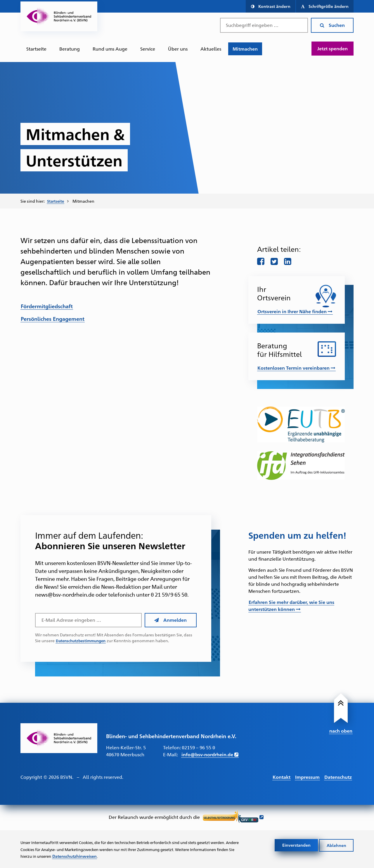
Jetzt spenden (333, 48)
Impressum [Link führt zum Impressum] (307, 777)
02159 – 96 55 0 (198, 748)
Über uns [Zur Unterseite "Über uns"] (178, 49)
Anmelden (170, 620)
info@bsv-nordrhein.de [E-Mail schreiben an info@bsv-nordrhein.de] (207, 755)
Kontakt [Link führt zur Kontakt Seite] (282, 777)
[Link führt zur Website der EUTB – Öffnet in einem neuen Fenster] (301, 424)
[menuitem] (36, 49)
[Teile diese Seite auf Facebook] (261, 260)
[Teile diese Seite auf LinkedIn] (289, 260)
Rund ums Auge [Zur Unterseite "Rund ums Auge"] (110, 49)
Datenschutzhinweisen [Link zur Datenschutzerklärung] (127, 856)
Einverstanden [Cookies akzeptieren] (296, 844)
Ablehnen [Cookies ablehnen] (336, 844)
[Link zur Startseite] (59, 738)
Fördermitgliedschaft (47, 306)
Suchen (332, 25)
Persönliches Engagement (53, 318)
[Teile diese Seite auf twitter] (275, 260)
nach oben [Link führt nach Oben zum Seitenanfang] (341, 730)
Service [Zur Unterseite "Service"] (148, 49)
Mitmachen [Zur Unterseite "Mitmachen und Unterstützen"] (245, 49)
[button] (270, 6)
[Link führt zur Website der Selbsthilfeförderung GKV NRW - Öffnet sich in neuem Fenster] (233, 818)
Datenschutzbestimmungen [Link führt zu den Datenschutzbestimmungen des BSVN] (83, 641)
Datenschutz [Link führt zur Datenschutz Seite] (338, 777)
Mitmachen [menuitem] (85, 201)
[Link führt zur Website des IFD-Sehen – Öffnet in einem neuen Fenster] (301, 465)
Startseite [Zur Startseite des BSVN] (36, 49)
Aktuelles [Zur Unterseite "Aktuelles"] (211, 49)
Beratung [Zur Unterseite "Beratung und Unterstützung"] (70, 49)
